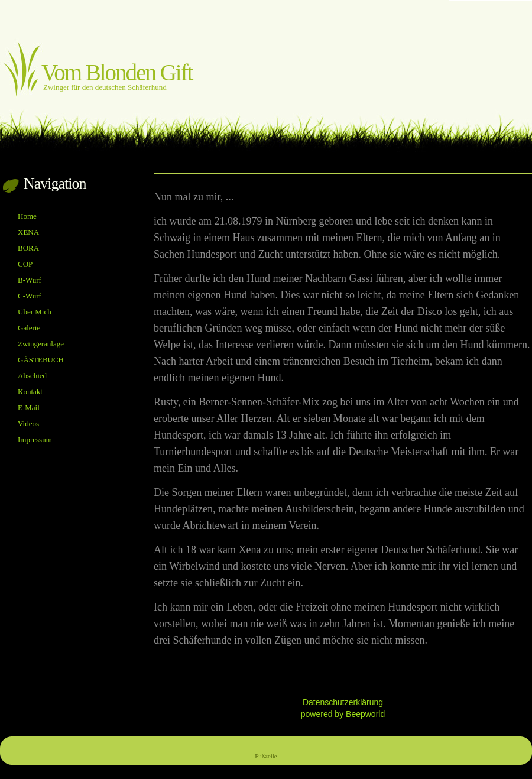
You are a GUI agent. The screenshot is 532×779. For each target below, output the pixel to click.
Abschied (32, 376)
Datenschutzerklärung (343, 702)
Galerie (29, 328)
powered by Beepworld (343, 714)
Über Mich (35, 312)
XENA (28, 232)
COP (25, 264)
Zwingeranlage (41, 344)
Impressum (35, 439)
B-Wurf (30, 280)
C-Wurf (30, 296)
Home (27, 216)
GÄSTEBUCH (41, 360)
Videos (28, 423)
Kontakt (30, 392)
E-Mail (29, 408)
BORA (28, 248)
